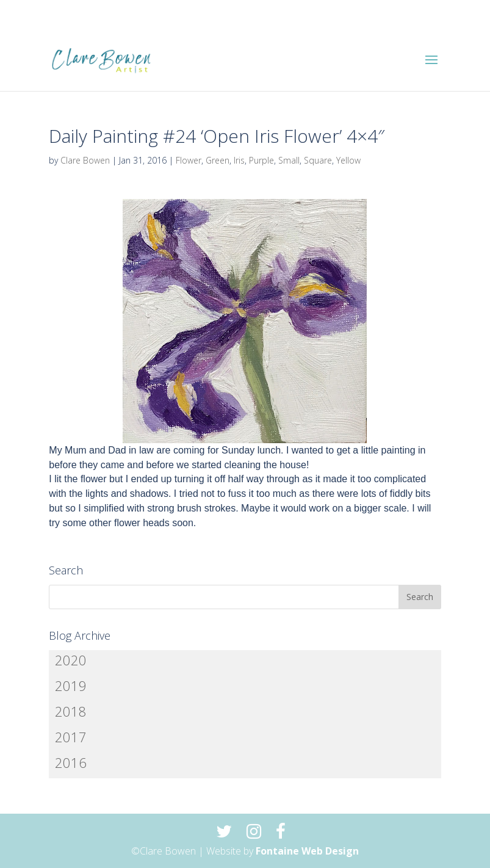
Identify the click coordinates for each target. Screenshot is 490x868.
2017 (71, 737)
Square (318, 160)
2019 (71, 685)
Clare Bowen (85, 160)
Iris (239, 160)
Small (289, 160)
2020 (71, 660)
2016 (71, 762)
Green (218, 160)
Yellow (348, 160)
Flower (189, 160)
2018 (71, 711)
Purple (261, 160)
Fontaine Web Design (307, 851)
